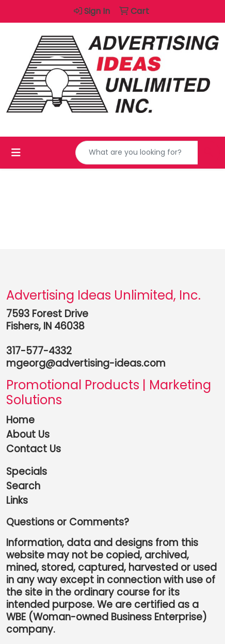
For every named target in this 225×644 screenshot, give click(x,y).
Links (17, 500)
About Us (28, 434)
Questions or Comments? (68, 522)
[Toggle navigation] (16, 153)
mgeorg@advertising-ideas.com (86, 363)
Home (20, 420)
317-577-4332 (39, 351)
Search (23, 486)
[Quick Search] (137, 153)
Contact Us (34, 449)
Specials (27, 472)
